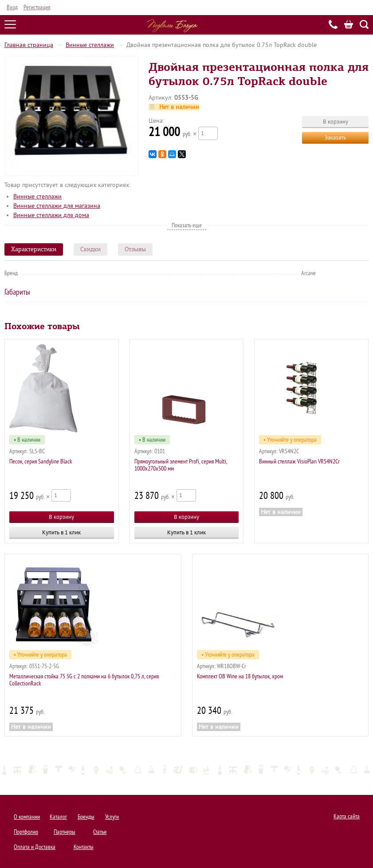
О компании (27, 817)
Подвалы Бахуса (172, 26)
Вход (12, 7)
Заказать (335, 138)
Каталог (58, 817)
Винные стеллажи (90, 45)
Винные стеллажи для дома (51, 215)
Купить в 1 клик (61, 532)
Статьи (100, 832)
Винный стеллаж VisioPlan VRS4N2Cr (299, 461)
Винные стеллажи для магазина (57, 206)
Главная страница (29, 45)
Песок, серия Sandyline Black (41, 461)
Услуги (112, 817)
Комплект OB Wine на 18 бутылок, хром (240, 676)
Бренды (86, 817)
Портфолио (26, 832)
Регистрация (37, 7)
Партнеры (65, 832)
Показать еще (187, 225)
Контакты (84, 847)
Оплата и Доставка (35, 847)
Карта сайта (347, 816)
